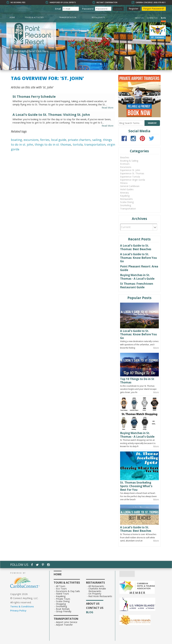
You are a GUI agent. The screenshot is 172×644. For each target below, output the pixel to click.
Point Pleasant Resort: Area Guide (139, 268)
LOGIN (118, 9)
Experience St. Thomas (132, 173)
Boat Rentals (63, 609)
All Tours (61, 586)
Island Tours (63, 594)
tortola (78, 144)
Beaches (125, 157)
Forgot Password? (154, 8)
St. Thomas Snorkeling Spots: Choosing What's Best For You (136, 486)
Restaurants (98, 17)
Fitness (124, 183)
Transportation (68, 17)
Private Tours (63, 599)
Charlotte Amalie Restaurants (97, 590)
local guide (59, 140)
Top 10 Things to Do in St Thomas (137, 381)
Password (88, 9)
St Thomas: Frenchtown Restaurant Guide (137, 285)
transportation (95, 144)
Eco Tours (61, 589)
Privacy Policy (18, 610)
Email (58, 9)
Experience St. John (130, 170)
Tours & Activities (34, 17)
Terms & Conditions (22, 606)
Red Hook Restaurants (100, 596)
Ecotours (125, 164)
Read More (108, 108)
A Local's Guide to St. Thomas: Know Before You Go (138, 258)
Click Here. (42, 51)
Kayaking (125, 196)
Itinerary (124, 193)
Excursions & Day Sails (68, 591)
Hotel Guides (127, 189)
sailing (97, 140)
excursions (31, 140)
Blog (163, 18)
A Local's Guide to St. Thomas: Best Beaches (136, 247)
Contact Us (152, 18)
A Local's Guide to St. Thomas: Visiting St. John (51, 115)
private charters (79, 140)
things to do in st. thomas (53, 144)
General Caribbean (130, 186)
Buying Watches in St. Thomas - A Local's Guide (137, 277)
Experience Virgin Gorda (133, 180)
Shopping (61, 604)
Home (12, 17)
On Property (95, 594)
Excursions (126, 167)
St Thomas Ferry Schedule (34, 97)
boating (16, 140)
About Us (139, 18)
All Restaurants (96, 586)
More (156, 348)
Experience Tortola (130, 177)
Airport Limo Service (67, 622)
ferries (45, 140)
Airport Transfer (64, 625)
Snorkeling (126, 205)
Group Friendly (64, 611)
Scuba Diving (127, 202)
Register (134, 8)
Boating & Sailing (129, 161)
